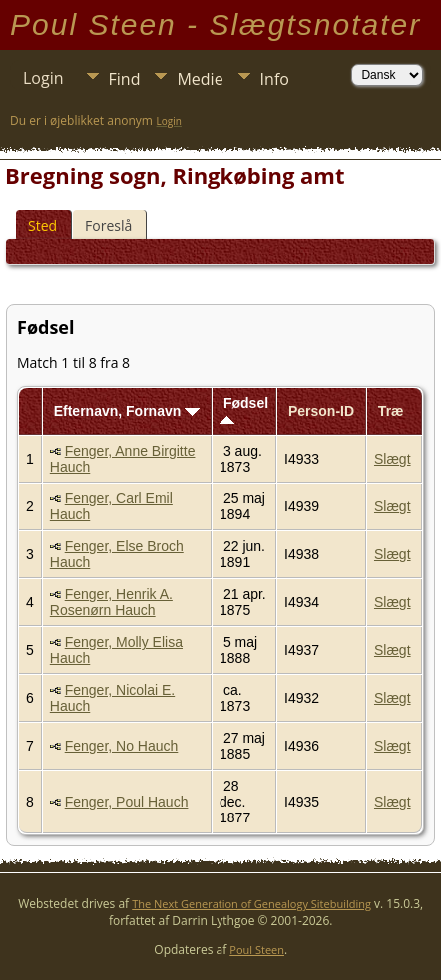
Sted (42, 226)
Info (275, 79)
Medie (200, 79)
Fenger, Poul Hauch (127, 802)
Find (125, 79)
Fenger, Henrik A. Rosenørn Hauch (111, 602)
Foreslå (108, 226)
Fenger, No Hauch (122, 746)
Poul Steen (257, 950)
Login (43, 78)
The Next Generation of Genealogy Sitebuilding (251, 904)
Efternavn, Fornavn (127, 411)
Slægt (393, 459)
